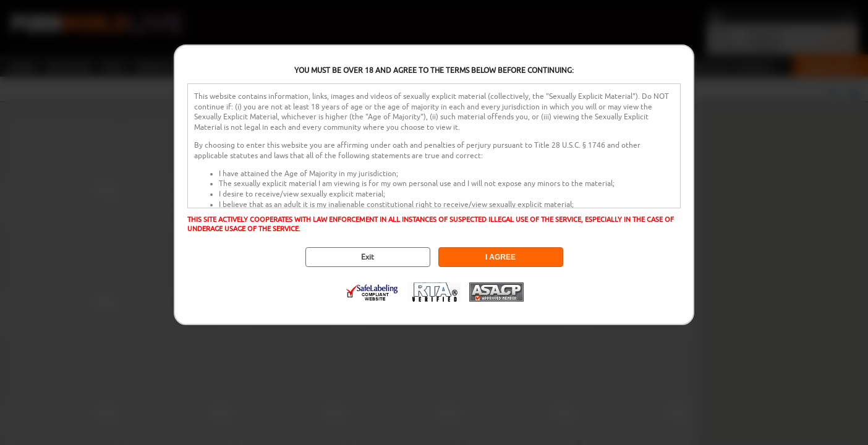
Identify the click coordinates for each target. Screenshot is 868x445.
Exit (368, 257)
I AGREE (500, 257)
